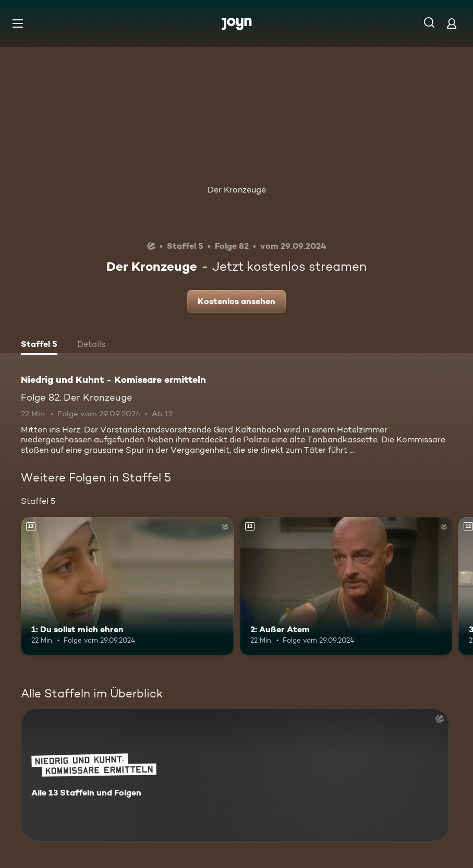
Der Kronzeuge (237, 190)
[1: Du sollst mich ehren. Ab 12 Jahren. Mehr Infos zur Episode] (127, 586)
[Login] (452, 23)
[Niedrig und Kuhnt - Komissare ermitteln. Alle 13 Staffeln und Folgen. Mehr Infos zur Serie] (235, 775)
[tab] (39, 345)
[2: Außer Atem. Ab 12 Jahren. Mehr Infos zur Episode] (346, 586)
